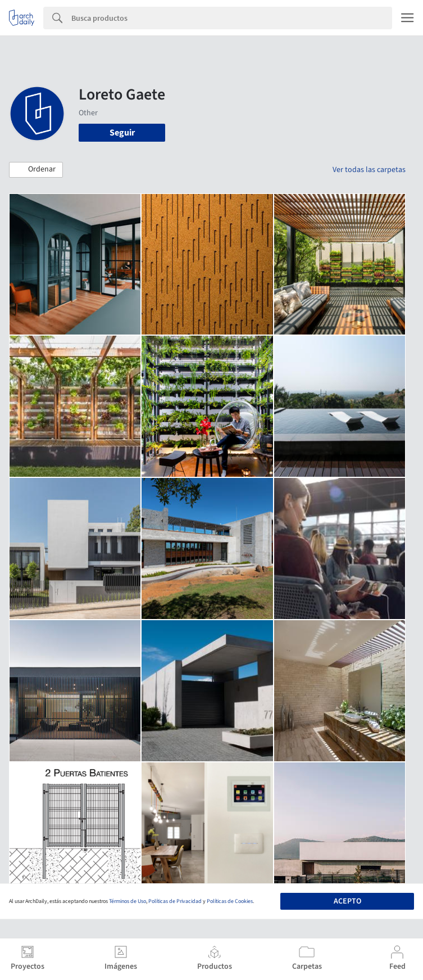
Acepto (347, 901)
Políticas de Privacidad (175, 901)
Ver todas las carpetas (369, 170)
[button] (36, 170)
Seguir (122, 133)
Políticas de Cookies (230, 901)
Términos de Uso (128, 901)
